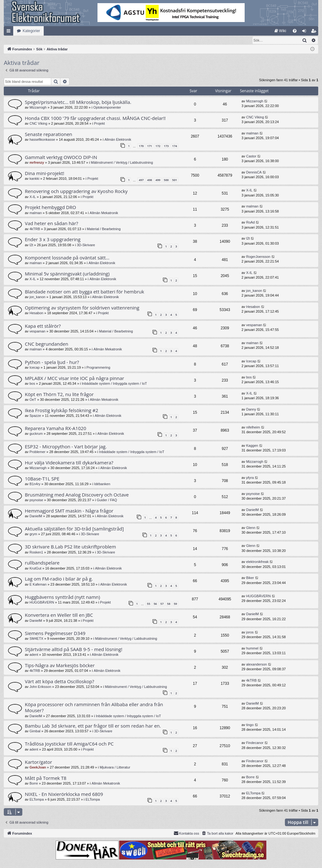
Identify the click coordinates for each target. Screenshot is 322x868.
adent (34, 655)
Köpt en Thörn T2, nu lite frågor (59, 394)
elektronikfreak (258, 562)
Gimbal (35, 731)
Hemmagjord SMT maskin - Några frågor (69, 511)
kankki (34, 179)
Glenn (251, 528)
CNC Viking (39, 124)
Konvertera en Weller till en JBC (59, 615)
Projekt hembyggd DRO (50, 207)
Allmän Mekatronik (104, 213)
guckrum (36, 434)
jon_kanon (38, 297)
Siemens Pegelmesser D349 (55, 633)
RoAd (251, 223)
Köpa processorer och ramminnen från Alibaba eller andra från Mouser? (94, 708)
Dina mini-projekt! (44, 173)
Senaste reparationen (49, 134)
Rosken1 (36, 553)
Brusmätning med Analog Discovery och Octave (77, 495)
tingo (250, 725)
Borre (34, 784)
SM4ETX (36, 639)
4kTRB (35, 229)
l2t (31, 245)
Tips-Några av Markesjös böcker (60, 666)
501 (175, 180)
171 (150, 146)
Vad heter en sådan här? (52, 224)
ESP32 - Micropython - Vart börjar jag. (66, 447)
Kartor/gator (39, 762)
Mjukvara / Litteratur (115, 768)
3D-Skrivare (86, 245)
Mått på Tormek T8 (46, 778)
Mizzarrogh (38, 108)
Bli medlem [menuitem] (315, 32)
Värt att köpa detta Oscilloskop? (60, 682)
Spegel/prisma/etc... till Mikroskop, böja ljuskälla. (78, 102)
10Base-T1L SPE (42, 479)
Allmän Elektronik (118, 140)
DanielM (36, 516)
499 (158, 180)
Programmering (98, 368)
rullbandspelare (42, 563)
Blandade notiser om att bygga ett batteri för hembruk (84, 292)
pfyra (250, 478)
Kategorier (31, 31)
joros (250, 633)
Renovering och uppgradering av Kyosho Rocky (76, 191)
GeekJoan (38, 768)
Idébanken (102, 484)
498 (150, 180)
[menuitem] (280, 31)
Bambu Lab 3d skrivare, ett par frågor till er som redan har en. (93, 726)
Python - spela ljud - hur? (52, 362)
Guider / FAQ (107, 500)
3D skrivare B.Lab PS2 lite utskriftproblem (70, 547)
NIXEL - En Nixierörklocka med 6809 (64, 794)
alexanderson (257, 665)
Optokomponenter (107, 108)
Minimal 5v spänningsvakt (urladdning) (67, 274)
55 (148, 604)
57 (162, 604)
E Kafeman (38, 585)
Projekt (99, 124)
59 (175, 604)
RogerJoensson (258, 257)
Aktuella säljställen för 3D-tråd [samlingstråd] (74, 529)
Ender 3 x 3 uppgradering (53, 240)
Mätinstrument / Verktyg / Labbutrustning (122, 163)
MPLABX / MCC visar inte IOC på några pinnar (75, 378)
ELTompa (37, 800)
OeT (33, 400)
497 (141, 180)
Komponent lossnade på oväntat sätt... (67, 258)
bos (32, 384)
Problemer (38, 452)
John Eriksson (40, 687)
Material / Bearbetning (104, 229)
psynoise (36, 500)
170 (141, 146)
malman (252, 133)
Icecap (35, 368)
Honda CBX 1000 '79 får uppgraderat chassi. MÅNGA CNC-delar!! (95, 118)
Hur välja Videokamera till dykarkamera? (69, 463)
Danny (251, 410)
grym (33, 534)
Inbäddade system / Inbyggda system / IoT (114, 384)
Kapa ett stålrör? (43, 326)
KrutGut (36, 569)
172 (158, 146)
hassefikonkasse (42, 140)
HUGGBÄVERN (42, 603)
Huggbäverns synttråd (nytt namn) (62, 597)
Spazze (35, 416)
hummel (252, 649)
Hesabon (36, 313)
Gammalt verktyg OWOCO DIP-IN (61, 157)
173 (166, 146)
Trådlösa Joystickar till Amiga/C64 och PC (69, 744)
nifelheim (253, 428)
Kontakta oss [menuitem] (186, 833)
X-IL (33, 197)
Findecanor (255, 743)
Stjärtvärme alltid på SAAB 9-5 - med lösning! (74, 650)
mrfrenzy (37, 163)
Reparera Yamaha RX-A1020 (56, 428)
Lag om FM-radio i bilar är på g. (59, 579)
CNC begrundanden (47, 344)
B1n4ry (35, 484)
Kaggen (252, 446)
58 (169, 604)
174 (175, 146)
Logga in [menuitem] (305, 32)
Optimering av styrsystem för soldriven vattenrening (82, 308)
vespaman (38, 332)
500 (166, 180)
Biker (250, 578)
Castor (251, 156)
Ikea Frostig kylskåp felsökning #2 (61, 411)
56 (155, 604)
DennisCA (254, 173)
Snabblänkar (10, 32)
